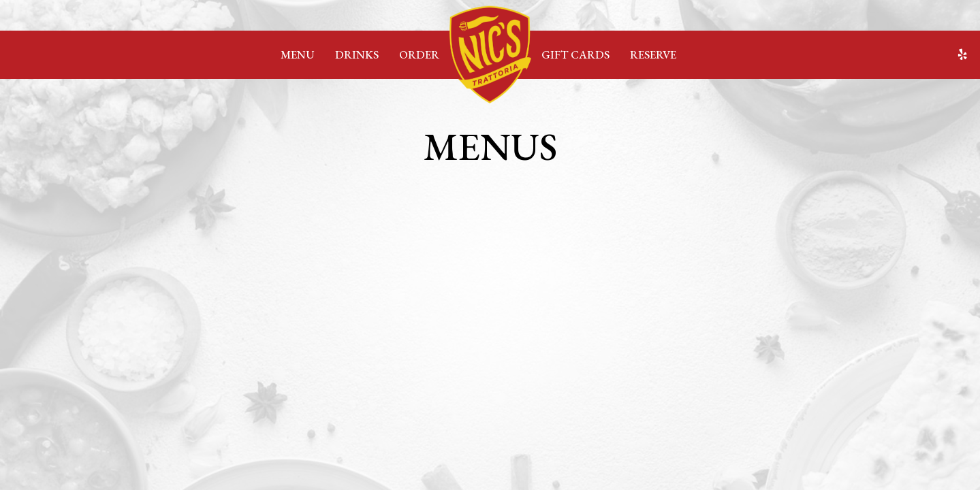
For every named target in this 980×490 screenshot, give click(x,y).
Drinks (357, 54)
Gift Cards (575, 54)
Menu (298, 54)
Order (419, 54)
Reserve (653, 54)
